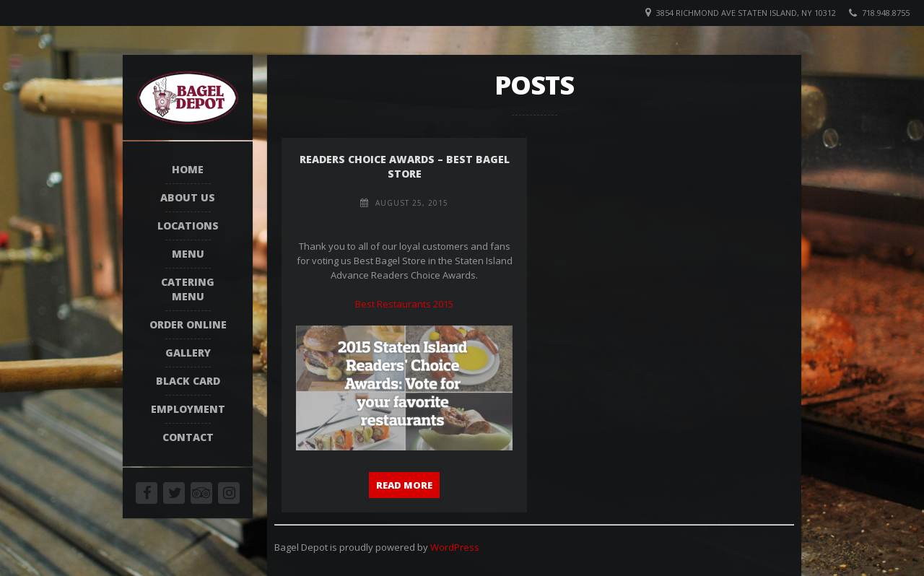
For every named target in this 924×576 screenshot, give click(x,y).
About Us (188, 197)
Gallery (188, 353)
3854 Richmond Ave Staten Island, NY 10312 (746, 13)
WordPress (455, 547)
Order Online (188, 324)
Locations (188, 226)
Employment (188, 409)
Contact (188, 437)
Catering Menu (188, 289)
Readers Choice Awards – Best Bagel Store (405, 166)
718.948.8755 (886, 13)
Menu (188, 254)
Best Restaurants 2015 (404, 304)
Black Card (188, 381)
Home (188, 169)
